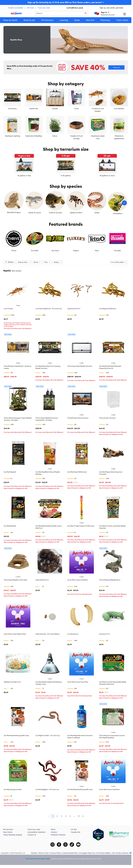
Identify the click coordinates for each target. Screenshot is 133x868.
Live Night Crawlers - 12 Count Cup (48, 735)
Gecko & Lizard (35, 213)
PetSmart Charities (58, 835)
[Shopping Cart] (127, 14)
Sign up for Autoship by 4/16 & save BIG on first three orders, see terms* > (66, 2)
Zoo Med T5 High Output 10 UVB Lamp (81, 526)
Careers (54, 832)
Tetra (97, 251)
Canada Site (76, 832)
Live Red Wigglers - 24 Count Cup (47, 789)
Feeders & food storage (76, 137)
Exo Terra (55, 251)
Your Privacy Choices (122, 853)
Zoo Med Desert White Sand (77, 472)
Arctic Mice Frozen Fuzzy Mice (78, 682)
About (53, 829)
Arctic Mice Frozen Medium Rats (15, 634)
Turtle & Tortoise (55, 213)
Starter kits (34, 108)
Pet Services (8, 829)
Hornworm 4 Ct (104, 634)
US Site (74, 829)
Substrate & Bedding (34, 136)
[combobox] (61, 13)
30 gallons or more (107, 176)
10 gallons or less (24, 176)
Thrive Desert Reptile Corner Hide (15, 580)
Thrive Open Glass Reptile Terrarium (80, 366)
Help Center (8, 832)
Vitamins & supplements (119, 137)
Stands (55, 108)
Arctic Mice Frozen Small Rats (78, 580)
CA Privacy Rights (103, 853)
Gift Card (30, 8)
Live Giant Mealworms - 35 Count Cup (49, 309)
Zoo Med (35, 251)
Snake (97, 213)
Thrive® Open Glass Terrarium (78, 418)
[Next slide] (124, 203)
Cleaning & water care (98, 137)
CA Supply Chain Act (87, 853)
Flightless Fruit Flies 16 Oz (12, 682)
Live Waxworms (73, 634)
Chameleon (118, 213)
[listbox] (66, 165)
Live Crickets (8, 309)
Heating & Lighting (12, 136)
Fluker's (76, 251)
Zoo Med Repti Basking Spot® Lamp (16, 735)
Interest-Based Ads (70, 853)
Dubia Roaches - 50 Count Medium (48, 634)
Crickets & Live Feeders (98, 110)
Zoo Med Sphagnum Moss (13, 789)
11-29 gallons (66, 176)
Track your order (44, 8)
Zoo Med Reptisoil (10, 472)
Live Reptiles (119, 108)
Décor (55, 136)
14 (79, 816)
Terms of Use (43, 853)
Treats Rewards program (13, 835)
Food (76, 108)
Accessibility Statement (37, 832)
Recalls (34, 853)
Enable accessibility (16, 8)
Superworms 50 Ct (74, 309)
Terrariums (12, 108)
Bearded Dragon (14, 212)
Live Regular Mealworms (108, 309)
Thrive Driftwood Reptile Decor (110, 580)
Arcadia (118, 251)
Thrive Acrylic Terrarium (107, 418)
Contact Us (32, 835)
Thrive (14, 251)
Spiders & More (76, 213)
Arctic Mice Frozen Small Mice (109, 789)
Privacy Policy (56, 853)
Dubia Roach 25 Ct (42, 580)
